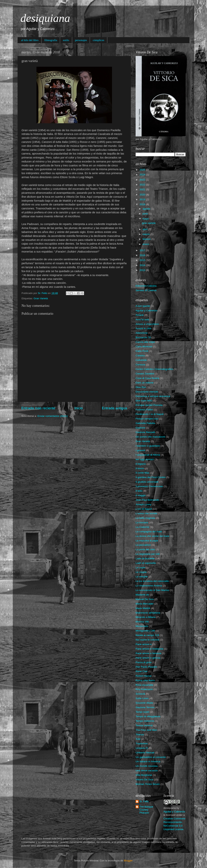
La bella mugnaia (145, 518)
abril (145, 229)
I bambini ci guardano (148, 446)
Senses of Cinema (146, 290)
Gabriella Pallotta (145, 423)
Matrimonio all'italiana (148, 613)
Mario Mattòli (143, 608)
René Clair (142, 671)
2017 (143, 250)
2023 (143, 180)
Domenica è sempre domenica (153, 396)
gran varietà (149, 223)
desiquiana (45, 18)
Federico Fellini (144, 410)
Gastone (140, 428)
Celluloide (141, 360)
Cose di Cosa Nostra (147, 378)
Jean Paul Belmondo (147, 500)
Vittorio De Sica (144, 780)
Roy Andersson (144, 689)
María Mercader (145, 604)
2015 (143, 260)
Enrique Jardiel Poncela (149, 405)
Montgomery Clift (145, 631)
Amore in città (143, 328)
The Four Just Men (146, 730)
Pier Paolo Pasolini (146, 667)
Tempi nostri (143, 712)
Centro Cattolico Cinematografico (154, 369)
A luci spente (143, 306)
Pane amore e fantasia (148, 653)
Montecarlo (142, 626)
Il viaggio (141, 495)
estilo (66, 40)
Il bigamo (141, 464)
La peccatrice (143, 545)
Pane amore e (144, 644)
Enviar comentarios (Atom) (53, 416)
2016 (143, 255)
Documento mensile (147, 392)
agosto (147, 209)
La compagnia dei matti (149, 532)
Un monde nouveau (147, 766)
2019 (143, 199)
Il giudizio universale (147, 482)
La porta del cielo (145, 549)
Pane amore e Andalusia (149, 649)
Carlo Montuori (144, 346)
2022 (143, 185)
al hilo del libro (30, 40)
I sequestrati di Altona (148, 455)
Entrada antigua (115, 408)
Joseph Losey (143, 504)
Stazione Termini (145, 707)
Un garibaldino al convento (151, 757)
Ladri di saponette (146, 563)
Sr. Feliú (144, 801)
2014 (143, 265)
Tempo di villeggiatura (148, 716)
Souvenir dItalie (144, 703)
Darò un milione (145, 383)
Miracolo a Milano (146, 617)
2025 (143, 170)
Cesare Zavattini (145, 374)
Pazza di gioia (144, 662)
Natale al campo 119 (147, 635)
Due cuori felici (144, 401)
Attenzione (142, 333)
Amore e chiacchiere (147, 324)
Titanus (140, 734)
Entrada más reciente (38, 408)
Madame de (142, 595)
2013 (143, 270)
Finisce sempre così (147, 419)
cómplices (98, 40)
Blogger (128, 861)
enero (146, 244)
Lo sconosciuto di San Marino (152, 590)
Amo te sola (142, 320)
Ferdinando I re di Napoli (150, 414)
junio (146, 214)
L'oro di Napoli (144, 509)
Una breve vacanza (147, 770)
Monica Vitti (142, 622)
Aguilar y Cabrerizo (146, 310)
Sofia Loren (142, 698)
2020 (143, 195)
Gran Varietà (41, 298)
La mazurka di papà (147, 541)
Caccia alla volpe (145, 342)
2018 (143, 204)
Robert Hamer (144, 676)
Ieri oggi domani (145, 459)
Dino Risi (141, 387)
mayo (146, 219)
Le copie (140, 568)
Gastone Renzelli (145, 432)
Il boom (140, 468)
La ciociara (142, 522)
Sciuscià (140, 694)
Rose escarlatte (144, 685)
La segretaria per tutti (148, 554)
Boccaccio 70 (143, 337)
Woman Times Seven (148, 784)
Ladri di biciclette (145, 558)
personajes (81, 40)
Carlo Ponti (142, 351)
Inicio (79, 408)
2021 (143, 189)
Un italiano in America (148, 761)
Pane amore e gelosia (148, 658)
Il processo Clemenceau (149, 486)
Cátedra (140, 356)
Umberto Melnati (145, 753)
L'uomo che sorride (146, 513)
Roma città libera (145, 680)
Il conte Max (143, 473)
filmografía (51, 40)
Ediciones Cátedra (146, 286)
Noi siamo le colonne (147, 640)
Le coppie (141, 572)
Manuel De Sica (145, 599)
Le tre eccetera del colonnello (152, 581)
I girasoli (140, 450)
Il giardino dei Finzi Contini (151, 477)
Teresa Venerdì (144, 725)
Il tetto (139, 491)
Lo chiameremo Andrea (149, 586)
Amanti (140, 315)
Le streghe (142, 577)
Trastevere (142, 744)
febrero (147, 239)
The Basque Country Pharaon (146, 810)
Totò (138, 739)
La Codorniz (143, 527)
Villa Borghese (144, 775)
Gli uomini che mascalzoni (150, 437)
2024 (143, 175)
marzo (146, 234)
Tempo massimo (145, 721)
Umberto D (142, 748)
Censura (140, 365)
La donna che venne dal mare (153, 536)
